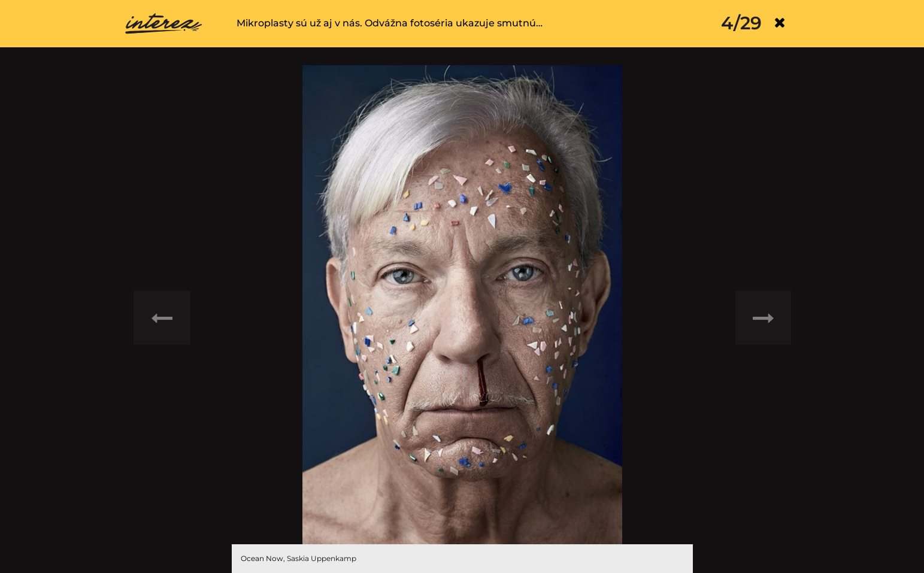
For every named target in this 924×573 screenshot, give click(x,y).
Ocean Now (262, 558)
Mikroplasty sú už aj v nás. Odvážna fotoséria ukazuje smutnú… (390, 23)
